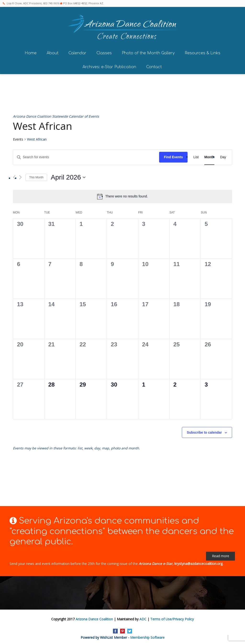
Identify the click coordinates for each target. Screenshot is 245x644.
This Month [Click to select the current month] (36, 176)
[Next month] (20, 176)
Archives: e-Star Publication (109, 66)
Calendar (77, 52)
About (53, 52)
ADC (143, 618)
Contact (154, 66)
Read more (221, 555)
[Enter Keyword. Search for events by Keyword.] (86, 156)
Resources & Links (203, 52)
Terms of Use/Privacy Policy (172, 618)
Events (18, 138)
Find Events (173, 156)
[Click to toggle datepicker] (68, 176)
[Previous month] (14, 176)
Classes (104, 52)
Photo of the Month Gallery (148, 52)
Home (31, 52)
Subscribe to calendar (204, 431)
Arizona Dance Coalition (94, 618)
